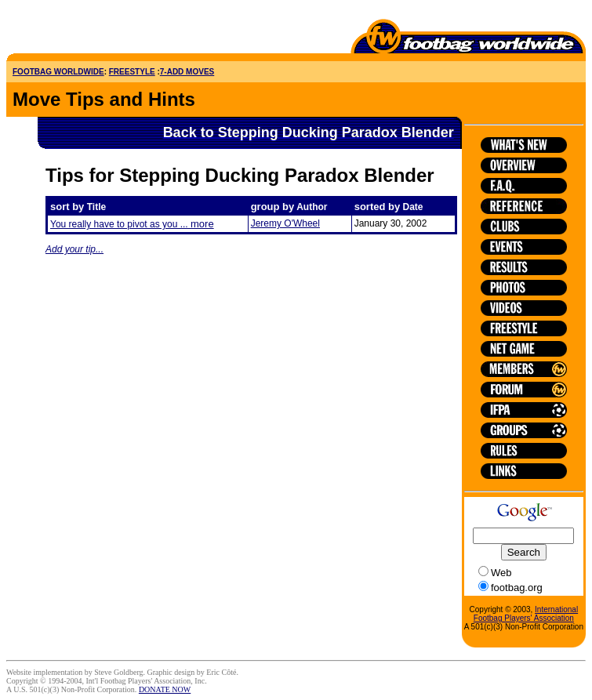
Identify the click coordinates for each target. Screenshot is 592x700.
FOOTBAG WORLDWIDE (58, 72)
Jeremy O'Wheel (285, 223)
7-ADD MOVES (187, 72)
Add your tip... (74, 249)
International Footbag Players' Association (526, 614)
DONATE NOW (165, 689)
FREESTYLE (132, 72)
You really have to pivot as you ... (132, 224)
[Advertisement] (98, 30)
